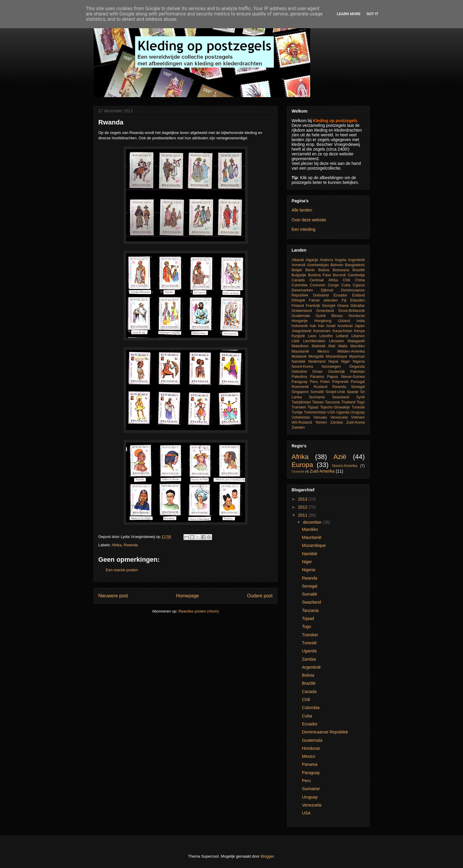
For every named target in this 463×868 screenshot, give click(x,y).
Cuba (346, 285)
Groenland (325, 311)
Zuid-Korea (355, 422)
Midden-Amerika (351, 351)
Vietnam (358, 417)
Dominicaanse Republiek (325, 732)
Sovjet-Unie (335, 392)
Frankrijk (313, 306)
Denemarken (302, 290)
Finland (298, 306)
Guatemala (301, 316)
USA (331, 412)
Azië (340, 457)
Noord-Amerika (345, 466)
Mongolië (316, 356)
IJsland (344, 321)
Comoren (318, 285)
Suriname (317, 397)
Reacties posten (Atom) (199, 611)
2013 (303, 499)
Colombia (300, 285)
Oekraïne (299, 372)
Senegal (358, 387)
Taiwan (318, 402)
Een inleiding (304, 229)
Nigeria (359, 362)
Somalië (317, 392)
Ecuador (340, 295)
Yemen (321, 422)
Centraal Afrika (324, 280)
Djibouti (327, 290)
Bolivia (324, 270)
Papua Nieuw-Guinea (346, 377)
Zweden (298, 427)
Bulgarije (299, 275)
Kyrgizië (298, 336)
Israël (331, 326)
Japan (360, 326)
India (361, 321)
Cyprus (359, 285)
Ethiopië (299, 300)
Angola (340, 260)
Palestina (299, 377)
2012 (303, 507)
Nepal (333, 362)
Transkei (299, 407)
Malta (343, 346)
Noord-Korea (302, 367)
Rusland (321, 387)
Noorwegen (331, 367)
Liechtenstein (314, 341)
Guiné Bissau (329, 316)
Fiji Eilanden (353, 300)
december (313, 522)
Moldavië (299, 356)
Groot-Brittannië (352, 311)
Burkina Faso (320, 275)
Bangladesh (355, 265)
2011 (303, 515)
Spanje (353, 392)
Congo (333, 285)
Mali (332, 346)
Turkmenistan (315, 412)
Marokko (357, 346)
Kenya (360, 331)
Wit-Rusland (302, 422)
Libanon (358, 336)
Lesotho (326, 336)
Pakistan (357, 372)
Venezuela (339, 417)
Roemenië (300, 387)
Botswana (341, 270)
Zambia (337, 422)
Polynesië (340, 382)
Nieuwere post (113, 596)
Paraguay (300, 382)
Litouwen (336, 341)
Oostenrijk (336, 372)
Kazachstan (342, 331)
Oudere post (260, 596)
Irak (313, 326)
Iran (321, 326)
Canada (298, 280)
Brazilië (358, 270)
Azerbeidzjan (318, 265)
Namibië (299, 362)
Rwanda (131, 545)
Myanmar (357, 356)
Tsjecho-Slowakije (335, 407)
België (297, 270)
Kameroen (322, 331)
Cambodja (356, 275)
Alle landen (302, 210)
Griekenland (302, 311)
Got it (372, 14)
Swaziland (341, 397)
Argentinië (356, 260)
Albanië (298, 260)
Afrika (116, 545)
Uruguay (358, 412)
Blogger (267, 856)
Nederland (317, 362)
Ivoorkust (345, 326)
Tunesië (358, 407)
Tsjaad (313, 407)
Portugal (358, 382)
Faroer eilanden (323, 300)
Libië (296, 341)
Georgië (329, 306)
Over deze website (309, 220)
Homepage (187, 596)
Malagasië (356, 341)
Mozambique (336, 356)
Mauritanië (300, 351)
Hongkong (323, 321)
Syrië (361, 397)
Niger (346, 362)
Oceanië (298, 471)
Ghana (343, 306)
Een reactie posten (122, 570)
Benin (310, 270)
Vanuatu (320, 417)
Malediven (300, 346)
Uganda (343, 412)
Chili (347, 280)
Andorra (326, 260)
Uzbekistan (301, 417)
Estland (359, 295)
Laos (312, 336)
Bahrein (337, 265)
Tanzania (332, 402)
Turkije (297, 412)
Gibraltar (357, 306)
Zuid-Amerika (322, 471)
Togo (361, 402)
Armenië (299, 265)
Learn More (349, 14)
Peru (314, 382)
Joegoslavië (302, 331)
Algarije (312, 260)
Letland (342, 336)
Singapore (300, 392)
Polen (325, 382)
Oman (318, 372)
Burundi (339, 275)
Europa (302, 465)
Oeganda (357, 367)
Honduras (357, 316)
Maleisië (318, 346)
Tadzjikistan (301, 402)
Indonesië (300, 326)
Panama (317, 377)
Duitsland (321, 295)
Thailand (348, 402)
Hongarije (300, 321)
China (360, 280)
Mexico (323, 351)
